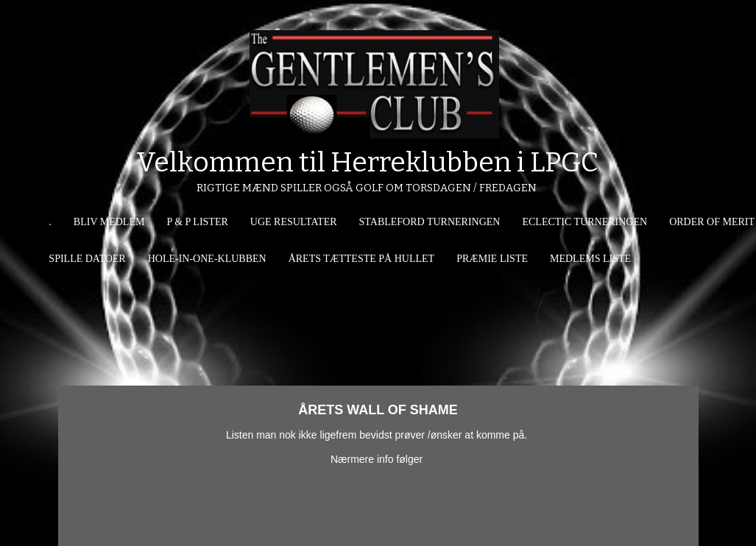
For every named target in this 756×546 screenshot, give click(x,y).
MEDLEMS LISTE (590, 259)
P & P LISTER (197, 222)
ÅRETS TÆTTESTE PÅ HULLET (361, 259)
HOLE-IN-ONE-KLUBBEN (207, 259)
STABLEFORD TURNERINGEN (430, 222)
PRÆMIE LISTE (492, 259)
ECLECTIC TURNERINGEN (584, 222)
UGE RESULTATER (294, 222)
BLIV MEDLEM (109, 222)
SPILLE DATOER (87, 259)
